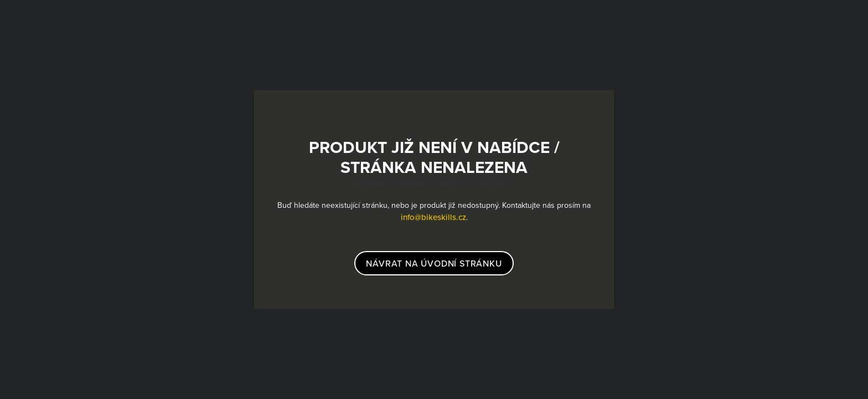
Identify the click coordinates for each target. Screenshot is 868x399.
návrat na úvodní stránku (434, 263)
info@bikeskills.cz (433, 217)
